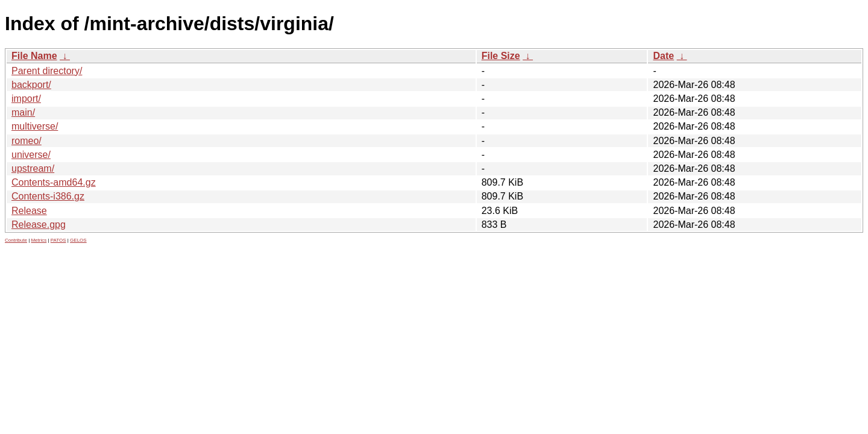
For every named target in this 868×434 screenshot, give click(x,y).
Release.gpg (39, 225)
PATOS (58, 240)
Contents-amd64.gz (54, 182)
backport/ (31, 85)
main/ (23, 112)
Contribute (16, 240)
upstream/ (33, 168)
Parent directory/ (47, 71)
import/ (26, 99)
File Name (34, 56)
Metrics (39, 240)
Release (29, 211)
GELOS (78, 240)
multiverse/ (35, 126)
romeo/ (27, 141)
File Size (501, 56)
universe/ (31, 155)
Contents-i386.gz (48, 196)
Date (663, 56)
